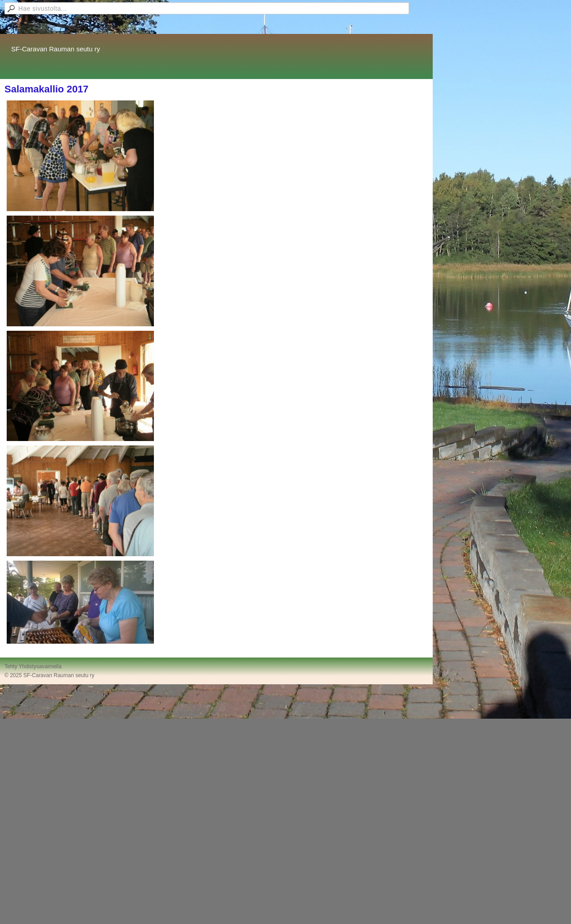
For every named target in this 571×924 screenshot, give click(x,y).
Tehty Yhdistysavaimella (33, 666)
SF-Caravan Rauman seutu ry (56, 49)
